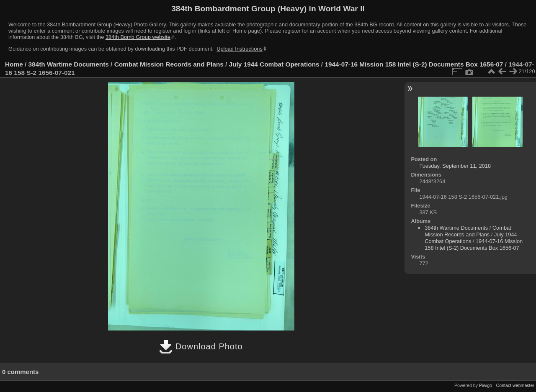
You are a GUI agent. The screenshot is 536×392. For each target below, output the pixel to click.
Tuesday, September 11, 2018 (455, 166)
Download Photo (201, 346)
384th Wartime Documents (69, 64)
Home (14, 64)
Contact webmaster (515, 385)
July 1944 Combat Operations (274, 64)
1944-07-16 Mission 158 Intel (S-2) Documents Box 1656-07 (414, 64)
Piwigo (486, 385)
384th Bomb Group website (138, 37)
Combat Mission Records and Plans (169, 64)
